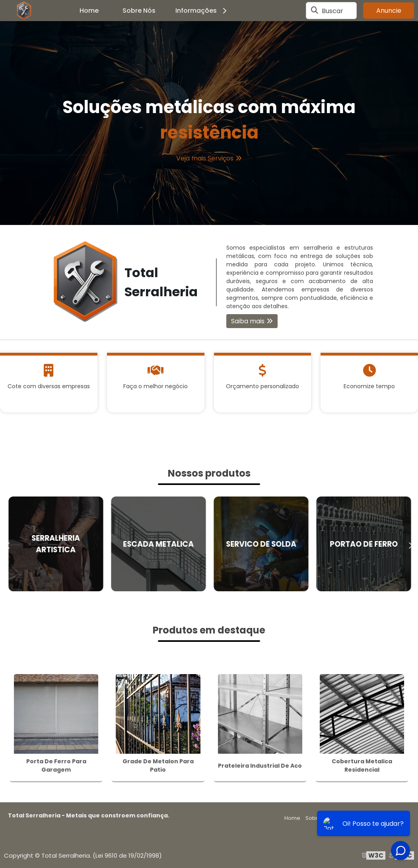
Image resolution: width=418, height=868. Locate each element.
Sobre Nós (139, 11)
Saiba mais (248, 321)
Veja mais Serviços (205, 158)
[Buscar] (315, 11)
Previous (8, 544)
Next (410, 544)
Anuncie (389, 11)
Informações (202, 11)
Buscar (332, 11)
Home (89, 11)
